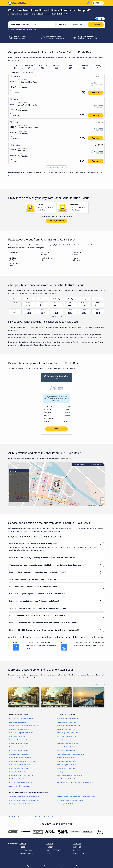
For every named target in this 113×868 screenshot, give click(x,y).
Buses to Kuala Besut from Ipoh (66, 738)
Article (77, 852)
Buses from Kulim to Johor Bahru (20, 741)
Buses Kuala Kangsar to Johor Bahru (21, 734)
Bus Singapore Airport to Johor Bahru (21, 805)
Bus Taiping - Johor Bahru (17, 780)
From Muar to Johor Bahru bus (19, 756)
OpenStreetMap (94, 507)
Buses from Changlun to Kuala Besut (68, 727)
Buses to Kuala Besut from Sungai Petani (69, 777)
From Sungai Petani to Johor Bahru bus (22, 777)
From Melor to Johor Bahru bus (19, 749)
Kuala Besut (96, 466)
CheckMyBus (12, 818)
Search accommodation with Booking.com (23, 30)
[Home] (17, 3)
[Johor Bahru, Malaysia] (21, 25)
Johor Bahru (80, 466)
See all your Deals (56, 221)
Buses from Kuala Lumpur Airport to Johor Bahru (25, 802)
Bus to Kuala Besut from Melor (66, 763)
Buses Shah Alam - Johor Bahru (19, 770)
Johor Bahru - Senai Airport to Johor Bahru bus (24, 798)
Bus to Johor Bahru (37, 818)
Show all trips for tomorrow (56, 167)
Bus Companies (26, 855)
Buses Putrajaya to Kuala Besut (66, 766)
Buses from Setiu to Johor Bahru (19, 766)
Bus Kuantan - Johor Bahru (18, 738)
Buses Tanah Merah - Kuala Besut (67, 780)
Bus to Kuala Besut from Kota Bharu (68, 745)
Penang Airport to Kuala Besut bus (67, 805)
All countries (80, 855)
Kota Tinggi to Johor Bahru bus (19, 731)
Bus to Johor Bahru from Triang (19, 788)
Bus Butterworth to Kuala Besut (66, 724)
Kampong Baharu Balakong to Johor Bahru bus (24, 727)
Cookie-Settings (54, 852)
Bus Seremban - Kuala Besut (66, 770)
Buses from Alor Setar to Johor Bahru (21, 720)
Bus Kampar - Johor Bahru (18, 724)
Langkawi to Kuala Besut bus (66, 759)
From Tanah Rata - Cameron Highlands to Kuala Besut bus (75, 784)
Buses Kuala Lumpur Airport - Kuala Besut (70, 802)
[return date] (79, 25)
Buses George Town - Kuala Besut (67, 734)
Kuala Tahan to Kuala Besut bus (67, 752)
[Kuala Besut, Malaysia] (44, 25)
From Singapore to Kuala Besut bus (68, 773)
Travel (49, 855)
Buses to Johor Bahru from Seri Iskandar (22, 763)
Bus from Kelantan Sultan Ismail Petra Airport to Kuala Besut (75, 798)
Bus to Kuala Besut (50, 818)
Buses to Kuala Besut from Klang (67, 741)
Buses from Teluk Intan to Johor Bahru (21, 784)
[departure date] (64, 25)
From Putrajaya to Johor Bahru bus (20, 759)
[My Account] (88, 3)
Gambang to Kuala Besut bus (66, 731)
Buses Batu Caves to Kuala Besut (67, 720)
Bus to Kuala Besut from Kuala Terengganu (70, 756)
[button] (56, 486)
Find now (95, 93)
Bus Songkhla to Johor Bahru (18, 773)
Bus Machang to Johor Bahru (18, 745)
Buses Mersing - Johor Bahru (18, 752)
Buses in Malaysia (24, 818)
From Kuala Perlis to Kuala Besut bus (68, 749)
